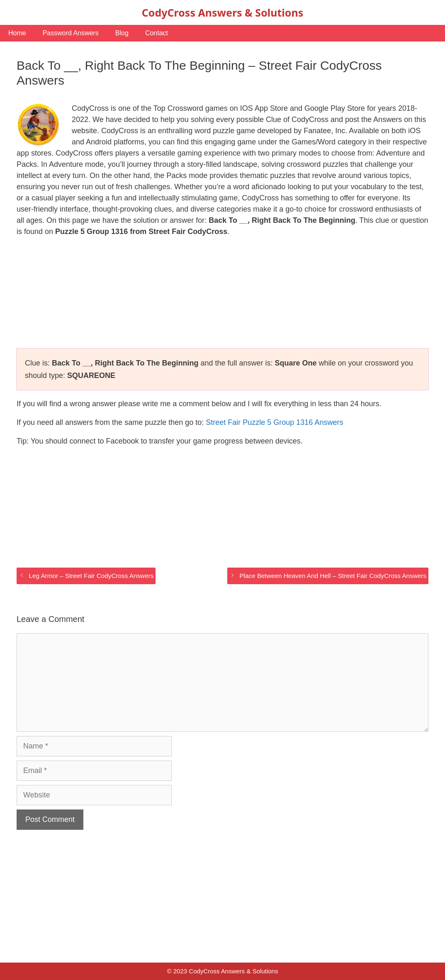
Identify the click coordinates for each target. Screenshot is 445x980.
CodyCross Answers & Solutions (222, 12)
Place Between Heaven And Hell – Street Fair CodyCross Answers (333, 576)
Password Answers (71, 33)
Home (17, 33)
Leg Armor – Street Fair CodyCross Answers (91, 576)
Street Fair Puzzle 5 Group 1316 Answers (274, 422)
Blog (122, 33)
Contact (157, 33)
